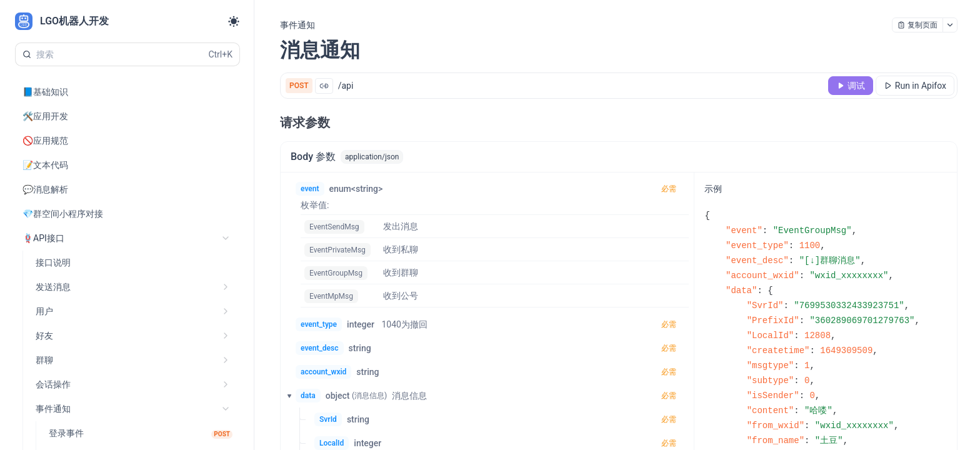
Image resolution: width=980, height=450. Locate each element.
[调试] (851, 86)
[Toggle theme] (234, 21)
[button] (286, 396)
